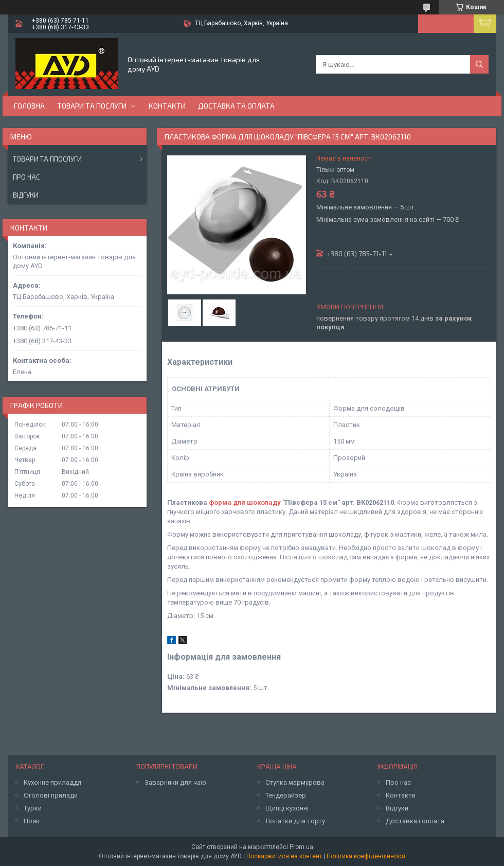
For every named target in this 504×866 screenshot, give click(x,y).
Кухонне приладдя (52, 782)
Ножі (31, 821)
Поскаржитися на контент (284, 856)
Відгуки (26, 195)
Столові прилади (51, 795)
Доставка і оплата (415, 821)
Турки (33, 808)
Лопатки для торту (295, 821)
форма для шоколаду (245, 502)
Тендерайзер (286, 795)
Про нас (26, 177)
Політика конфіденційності (366, 856)
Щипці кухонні (287, 808)
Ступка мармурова (295, 782)
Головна (29, 106)
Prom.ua (301, 847)
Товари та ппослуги (47, 159)
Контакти (167, 106)
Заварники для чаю (175, 782)
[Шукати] (479, 64)
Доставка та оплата (236, 106)
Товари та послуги (92, 106)
